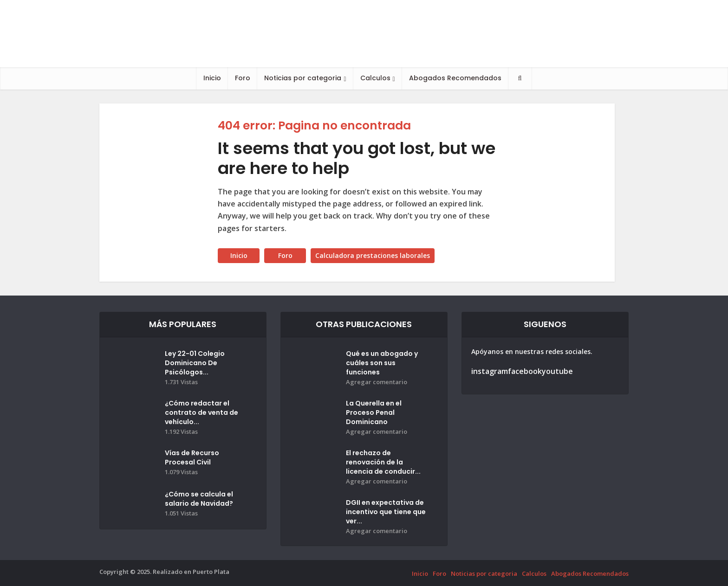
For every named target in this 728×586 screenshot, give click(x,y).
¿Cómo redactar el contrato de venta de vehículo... (201, 412)
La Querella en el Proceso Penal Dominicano (374, 412)
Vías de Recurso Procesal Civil (192, 457)
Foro (243, 78)
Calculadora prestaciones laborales (373, 255)
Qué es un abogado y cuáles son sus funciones (382, 363)
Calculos (375, 78)
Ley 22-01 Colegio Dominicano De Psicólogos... (195, 363)
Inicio (212, 78)
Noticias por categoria (303, 78)
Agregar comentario (377, 382)
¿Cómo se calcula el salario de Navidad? (199, 499)
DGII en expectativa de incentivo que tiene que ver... (386, 512)
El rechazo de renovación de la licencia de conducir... (383, 462)
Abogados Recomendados (455, 78)
